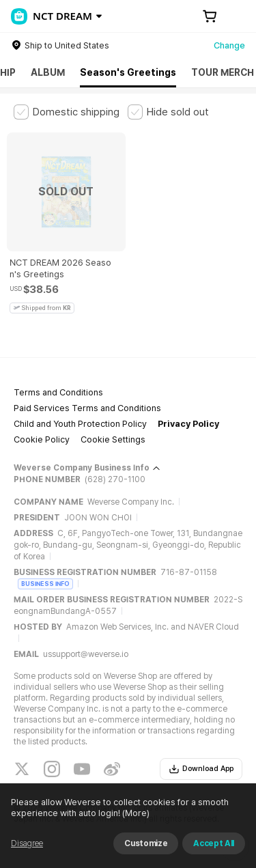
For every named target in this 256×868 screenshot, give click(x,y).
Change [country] (229, 45)
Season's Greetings (128, 72)
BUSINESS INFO (45, 584)
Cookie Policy (42, 439)
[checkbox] (67, 112)
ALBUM (48, 72)
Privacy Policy (188, 424)
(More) (135, 813)
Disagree (27, 843)
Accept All (214, 843)
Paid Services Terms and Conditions (87, 408)
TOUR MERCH (223, 72)
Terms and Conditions (58, 392)
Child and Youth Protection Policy (80, 424)
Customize (146, 843)
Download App (201, 769)
